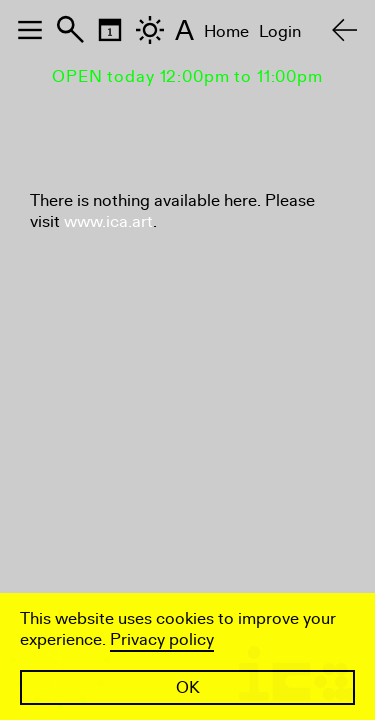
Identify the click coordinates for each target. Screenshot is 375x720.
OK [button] (188, 687)
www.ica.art (108, 221)
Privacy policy (162, 639)
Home (226, 31)
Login (280, 31)
